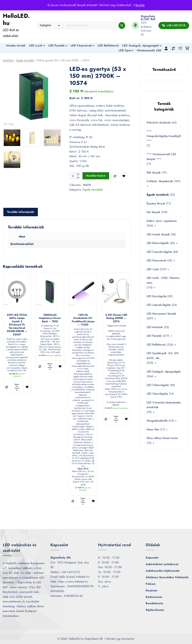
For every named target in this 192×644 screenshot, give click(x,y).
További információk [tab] (21, 212)
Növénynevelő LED (149, 50)
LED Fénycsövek (81, 46)
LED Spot (125, 50)
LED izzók (36, 46)
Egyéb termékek (25, 61)
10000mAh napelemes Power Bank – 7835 (50, 318)
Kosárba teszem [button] (17, 387)
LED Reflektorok (108, 46)
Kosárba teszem (96, 176)
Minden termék (16, 46)
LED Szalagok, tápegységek (141, 46)
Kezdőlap (8, 61)
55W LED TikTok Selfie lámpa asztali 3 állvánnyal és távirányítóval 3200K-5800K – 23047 (17, 325)
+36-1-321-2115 (174, 25)
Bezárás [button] (140, 5)
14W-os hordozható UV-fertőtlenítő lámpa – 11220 (83, 320)
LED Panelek (57, 46)
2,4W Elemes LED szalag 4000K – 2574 (116, 318)
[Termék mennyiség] (74, 176)
